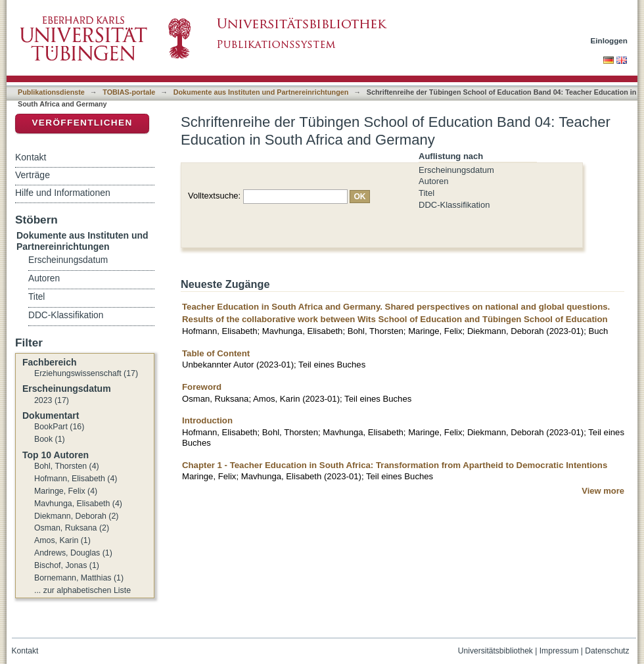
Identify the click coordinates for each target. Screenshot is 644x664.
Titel (426, 193)
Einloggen (609, 40)
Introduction (207, 420)
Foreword (202, 387)
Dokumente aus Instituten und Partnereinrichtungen (261, 92)
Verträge (33, 175)
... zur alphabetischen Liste (82, 590)
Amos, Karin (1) (62, 540)
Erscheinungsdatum (456, 170)
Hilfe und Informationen (63, 193)
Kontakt (31, 157)
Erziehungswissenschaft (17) (86, 373)
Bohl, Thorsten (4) (67, 466)
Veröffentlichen (82, 123)
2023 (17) (52, 400)
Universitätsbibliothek (495, 651)
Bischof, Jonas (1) (67, 565)
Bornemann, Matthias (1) (79, 578)
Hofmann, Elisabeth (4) (76, 479)
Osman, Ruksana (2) (72, 528)
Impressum (559, 651)
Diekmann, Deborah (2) (76, 516)
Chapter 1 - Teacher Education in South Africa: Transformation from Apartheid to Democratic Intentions (395, 465)
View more (603, 491)
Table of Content (216, 353)
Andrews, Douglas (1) (73, 553)
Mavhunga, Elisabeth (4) (78, 504)
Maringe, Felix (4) (66, 491)
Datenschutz (607, 651)
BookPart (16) (59, 427)
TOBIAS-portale (129, 92)
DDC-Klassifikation (454, 205)
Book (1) (50, 439)
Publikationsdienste (51, 92)
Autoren (434, 181)
